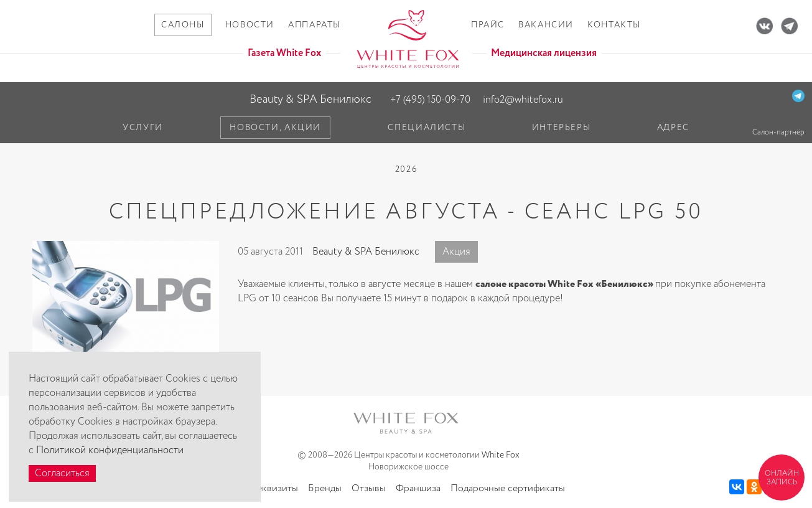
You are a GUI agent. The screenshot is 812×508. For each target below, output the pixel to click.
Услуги (143, 128)
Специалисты (427, 128)
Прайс (488, 25)
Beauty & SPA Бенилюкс (310, 99)
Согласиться (62, 473)
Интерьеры (562, 128)
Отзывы (369, 488)
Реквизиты (275, 488)
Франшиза (418, 488)
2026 (406, 169)
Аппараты (315, 25)
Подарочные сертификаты (508, 488)
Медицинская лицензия (544, 53)
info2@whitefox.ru (523, 100)
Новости (250, 25)
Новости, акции (275, 128)
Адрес (673, 128)
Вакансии (546, 25)
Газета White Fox (284, 53)
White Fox (501, 455)
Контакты (614, 25)
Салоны (183, 25)
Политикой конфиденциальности (110, 450)
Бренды (325, 488)
